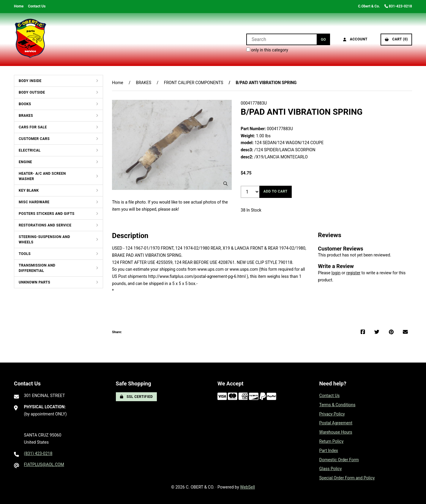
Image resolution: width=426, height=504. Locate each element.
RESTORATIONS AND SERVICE (45, 225)
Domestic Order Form (339, 460)
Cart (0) (396, 39)
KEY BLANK (29, 190)
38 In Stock (251, 210)
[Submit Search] (323, 39)
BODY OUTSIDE (32, 92)
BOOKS (25, 104)
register (353, 273)
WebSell (247, 487)
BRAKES (26, 116)
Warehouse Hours (336, 432)
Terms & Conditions (337, 405)
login (336, 273)
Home (19, 6)
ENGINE (25, 162)
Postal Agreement (336, 423)
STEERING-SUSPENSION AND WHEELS (44, 240)
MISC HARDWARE (34, 202)
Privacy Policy (332, 414)
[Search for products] (281, 39)
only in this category (267, 50)
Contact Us (37, 6)
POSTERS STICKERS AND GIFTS (47, 214)
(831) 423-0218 (38, 453)
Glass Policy (331, 469)
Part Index (329, 451)
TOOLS (25, 254)
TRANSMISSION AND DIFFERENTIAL (37, 268)
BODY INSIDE (30, 81)
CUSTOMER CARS (34, 139)
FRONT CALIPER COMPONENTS (194, 83)
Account (355, 39)
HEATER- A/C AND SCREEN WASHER (42, 176)
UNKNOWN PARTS (34, 282)
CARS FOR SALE (33, 127)
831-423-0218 (398, 6)
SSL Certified (137, 397)
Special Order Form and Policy (347, 478)
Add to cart (276, 191)
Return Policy (332, 441)
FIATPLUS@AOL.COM (44, 464)
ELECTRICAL (30, 150)
